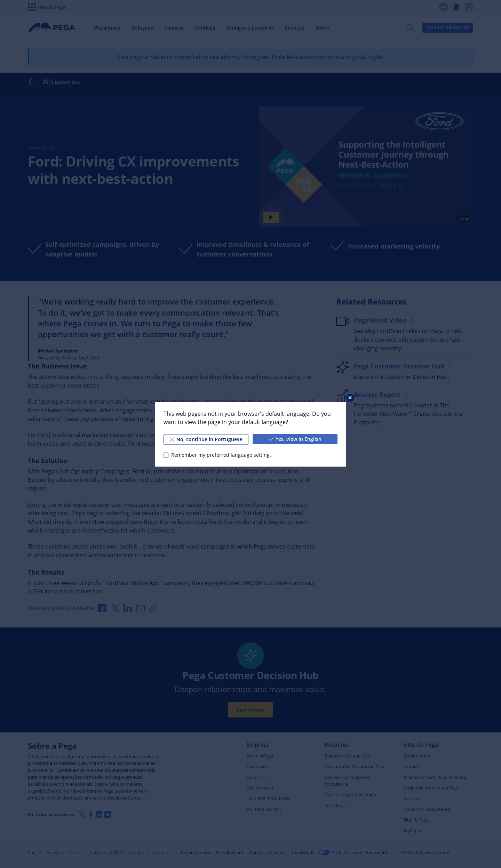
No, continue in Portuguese (206, 439)
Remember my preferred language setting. (221, 455)
